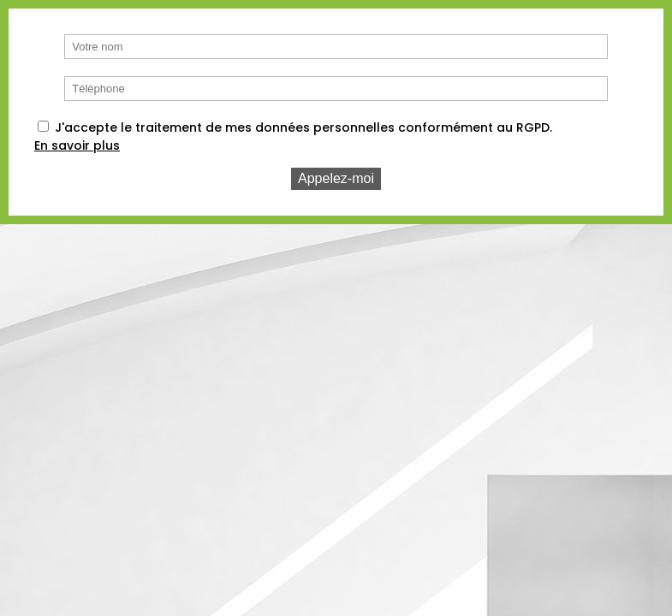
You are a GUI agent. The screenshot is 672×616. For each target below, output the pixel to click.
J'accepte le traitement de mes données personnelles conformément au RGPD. (303, 127)
